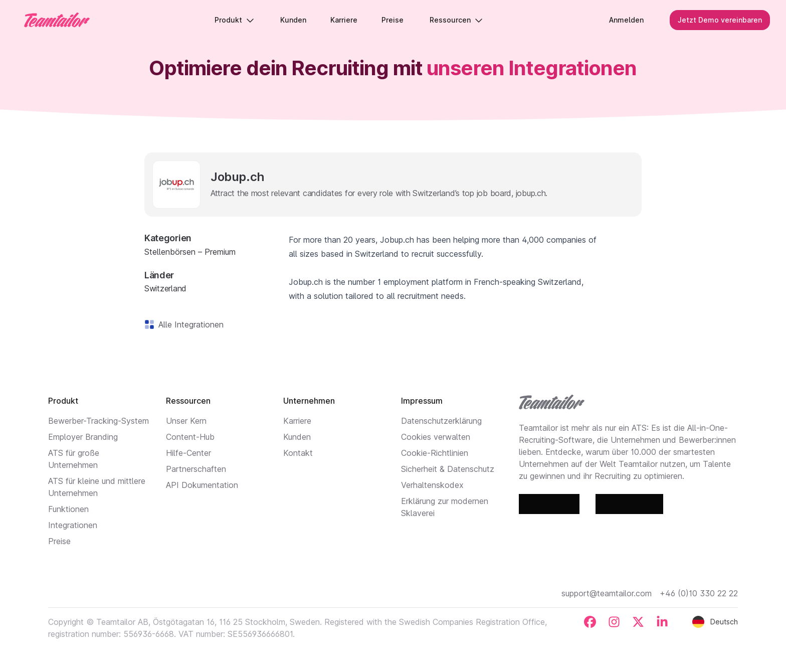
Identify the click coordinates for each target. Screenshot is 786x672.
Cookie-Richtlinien (435, 453)
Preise (59, 541)
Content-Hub (190, 437)
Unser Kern (186, 421)
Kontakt (298, 453)
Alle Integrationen (189, 324)
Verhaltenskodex (432, 485)
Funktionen (68, 509)
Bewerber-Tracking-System (99, 421)
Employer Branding (83, 437)
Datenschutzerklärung (441, 421)
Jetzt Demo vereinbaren (720, 20)
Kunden (297, 437)
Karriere (297, 421)
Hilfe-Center (188, 453)
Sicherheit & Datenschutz (448, 469)
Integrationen (73, 525)
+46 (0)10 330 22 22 (699, 593)
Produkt (234, 20)
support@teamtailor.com (607, 593)
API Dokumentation (202, 485)
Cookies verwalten (436, 437)
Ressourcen (456, 20)
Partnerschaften (196, 469)
